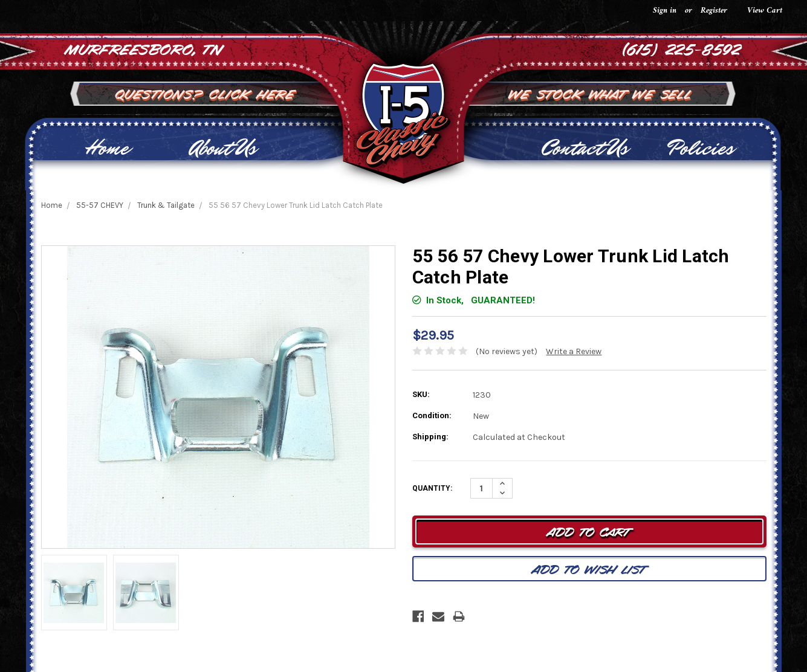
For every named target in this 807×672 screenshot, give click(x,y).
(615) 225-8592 (682, 48)
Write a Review (574, 351)
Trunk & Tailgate (166, 205)
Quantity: (432, 488)
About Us (223, 148)
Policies (701, 148)
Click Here (253, 93)
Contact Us (584, 148)
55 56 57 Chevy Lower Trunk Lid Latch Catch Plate (296, 205)
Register (714, 11)
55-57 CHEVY (100, 205)
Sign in (665, 11)
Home (107, 148)
